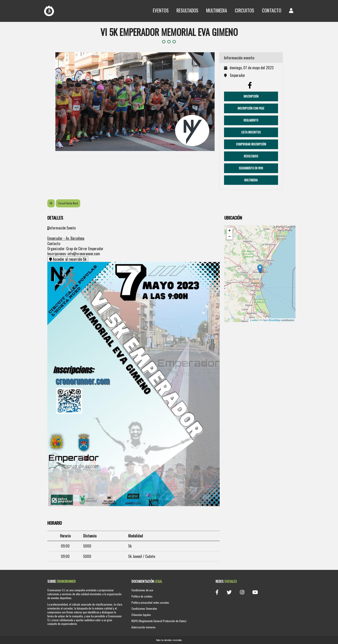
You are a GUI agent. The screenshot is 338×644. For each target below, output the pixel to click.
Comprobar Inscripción (251, 144)
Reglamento (251, 120)
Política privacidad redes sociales (150, 602)
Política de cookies (142, 596)
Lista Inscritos (251, 132)
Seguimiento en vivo (251, 168)
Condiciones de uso (142, 590)
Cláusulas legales (141, 615)
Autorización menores (143, 627)
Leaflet (254, 320)
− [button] (230, 237)
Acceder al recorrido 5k (68, 259)
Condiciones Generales (144, 608)
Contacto (272, 10)
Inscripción (251, 96)
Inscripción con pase (251, 108)
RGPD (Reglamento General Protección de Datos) (159, 621)
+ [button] (230, 231)
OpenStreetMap (271, 320)
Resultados (187, 10)
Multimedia (217, 10)
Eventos (161, 10)
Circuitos (244, 10)
